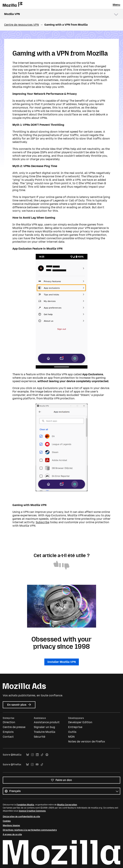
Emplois (8, 732)
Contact (8, 737)
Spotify (47, 755)
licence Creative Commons (32, 811)
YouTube (37, 765)
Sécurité (40, 737)
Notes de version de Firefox (87, 742)
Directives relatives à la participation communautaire (30, 830)
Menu (116, 5)
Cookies (7, 821)
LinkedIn (37, 755)
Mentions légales (11, 826)
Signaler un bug (44, 727)
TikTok (42, 755)
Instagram (32, 755)
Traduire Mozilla (45, 732)
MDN (71, 737)
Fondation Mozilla (25, 805)
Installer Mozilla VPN (62, 662)
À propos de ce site (12, 834)
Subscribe (43, 522)
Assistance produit (47, 722)
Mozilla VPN (12, 14)
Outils (72, 732)
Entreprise (75, 727)
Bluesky (28, 755)
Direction (9, 722)
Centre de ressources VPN (21, 25)
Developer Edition (80, 722)
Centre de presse (14, 727)
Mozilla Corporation (67, 805)
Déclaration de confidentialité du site (21, 817)
